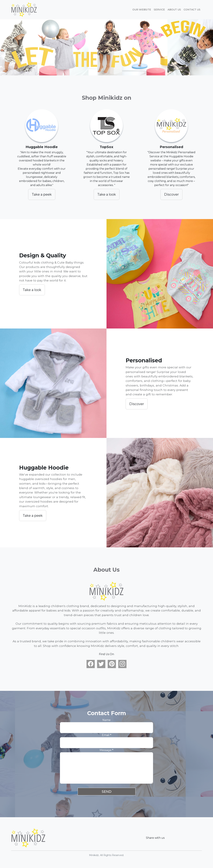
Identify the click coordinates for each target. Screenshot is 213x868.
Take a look (107, 194)
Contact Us (192, 10)
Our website (142, 10)
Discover (171, 194)
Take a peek (42, 194)
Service (159, 10)
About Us (174, 10)
